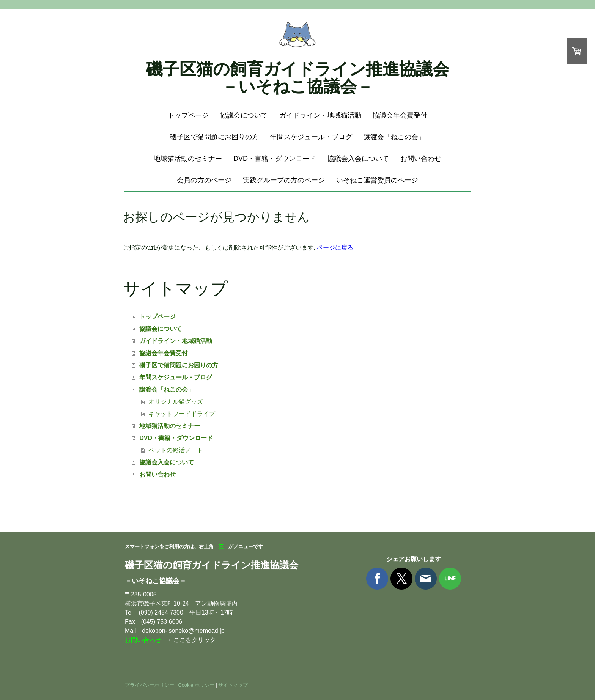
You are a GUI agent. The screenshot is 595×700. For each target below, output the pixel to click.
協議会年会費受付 (400, 115)
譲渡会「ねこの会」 (394, 137)
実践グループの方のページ (284, 180)
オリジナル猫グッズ (176, 402)
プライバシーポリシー (150, 685)
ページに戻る (335, 247)
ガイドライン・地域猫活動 (320, 115)
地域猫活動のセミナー (188, 159)
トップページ (188, 115)
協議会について (244, 115)
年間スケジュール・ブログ (311, 137)
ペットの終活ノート (176, 450)
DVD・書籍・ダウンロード (275, 159)
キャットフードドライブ (182, 414)
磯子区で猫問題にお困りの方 (214, 137)
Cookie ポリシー (196, 685)
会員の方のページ (204, 180)
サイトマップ (233, 685)
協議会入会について (358, 159)
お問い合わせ (421, 159)
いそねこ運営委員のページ (377, 180)
